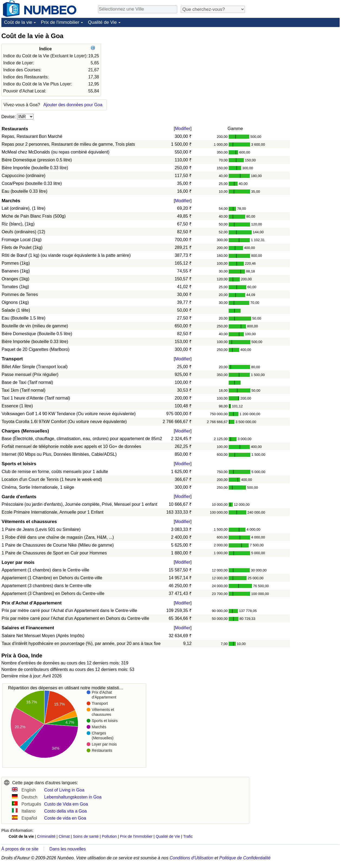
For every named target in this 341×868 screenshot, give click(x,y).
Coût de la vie (18, 22)
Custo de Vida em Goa (66, 804)
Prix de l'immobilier (60, 22)
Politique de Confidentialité (245, 858)
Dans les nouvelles (68, 849)
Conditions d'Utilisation (191, 858)
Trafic (188, 836)
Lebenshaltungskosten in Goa (73, 797)
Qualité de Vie (102, 22)
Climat (64, 836)
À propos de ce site (20, 849)
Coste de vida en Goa (65, 818)
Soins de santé (86, 836)
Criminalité (46, 836)
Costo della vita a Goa (65, 811)
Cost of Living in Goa (64, 790)
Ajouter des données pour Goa (73, 105)
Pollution (109, 836)
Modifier (183, 129)
